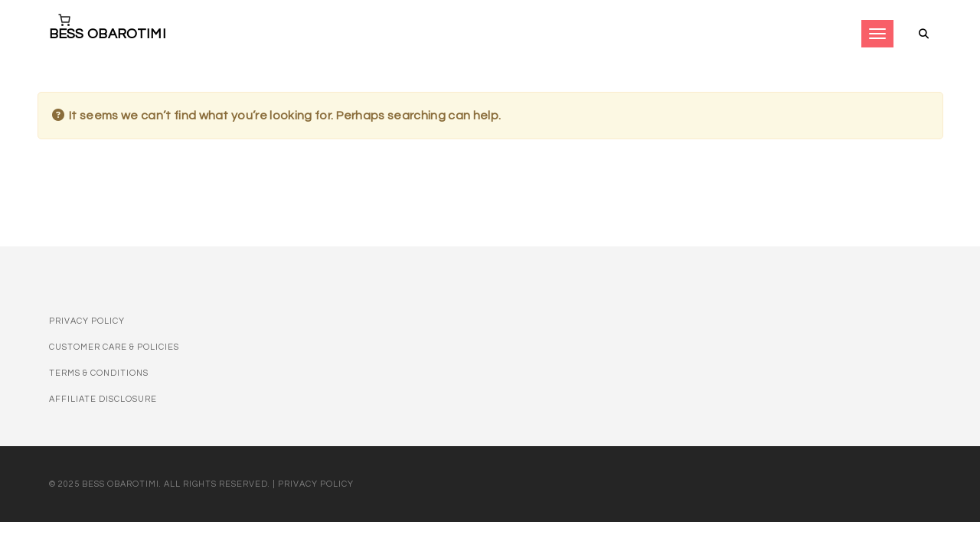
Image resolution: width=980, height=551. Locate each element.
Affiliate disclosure (103, 399)
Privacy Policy (87, 321)
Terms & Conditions (99, 373)
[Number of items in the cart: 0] (64, 20)
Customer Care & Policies (114, 347)
